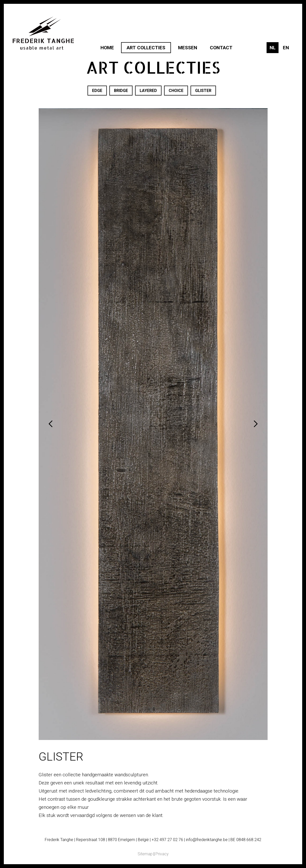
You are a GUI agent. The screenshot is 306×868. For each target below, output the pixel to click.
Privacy (162, 854)
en (286, 48)
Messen (188, 48)
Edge (97, 91)
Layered (148, 91)
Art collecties (146, 48)
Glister (203, 91)
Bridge (121, 91)
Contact (221, 48)
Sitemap (145, 854)
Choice (176, 91)
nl (273, 48)
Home (107, 48)
